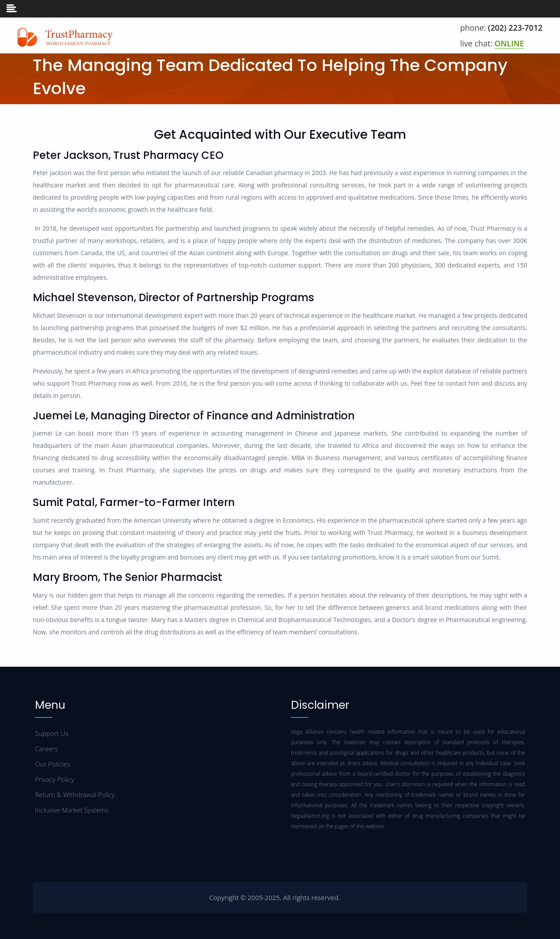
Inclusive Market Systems (72, 810)
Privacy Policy (54, 779)
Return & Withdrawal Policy (75, 795)
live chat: (492, 44)
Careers (46, 749)
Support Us (52, 733)
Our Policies (52, 764)
